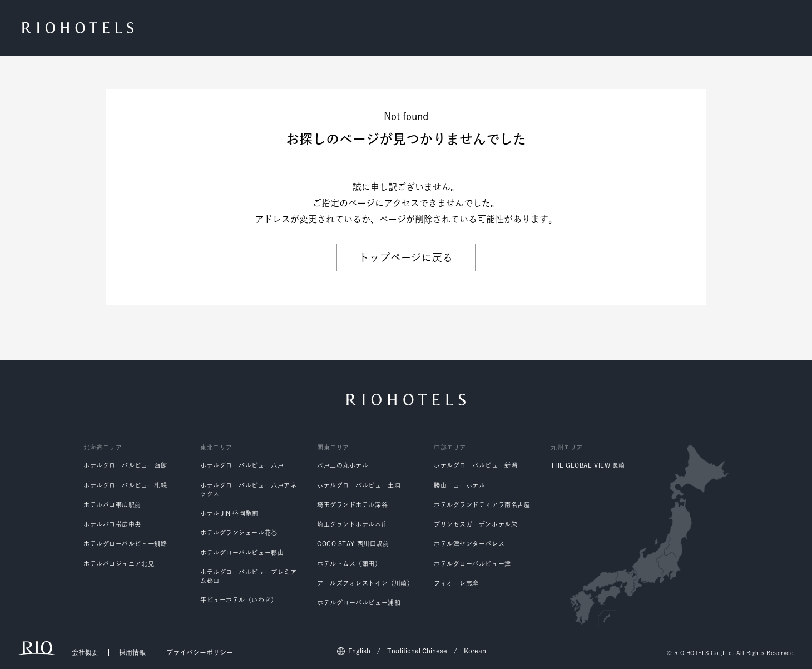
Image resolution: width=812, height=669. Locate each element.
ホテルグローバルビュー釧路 (125, 544)
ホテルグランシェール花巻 (239, 532)
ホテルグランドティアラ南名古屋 (482, 505)
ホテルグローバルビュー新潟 (476, 465)
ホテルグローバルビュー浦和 (359, 603)
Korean (475, 651)
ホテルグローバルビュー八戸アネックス (248, 489)
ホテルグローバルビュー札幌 (125, 485)
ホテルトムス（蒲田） (349, 564)
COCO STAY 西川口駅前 (353, 544)
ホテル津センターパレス (469, 544)
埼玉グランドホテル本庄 (352, 524)
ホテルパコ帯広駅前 (112, 505)
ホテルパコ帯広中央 (112, 524)
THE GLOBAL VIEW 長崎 (588, 465)
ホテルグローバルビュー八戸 (242, 465)
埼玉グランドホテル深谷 (352, 505)
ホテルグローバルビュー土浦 (359, 485)
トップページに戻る (406, 257)
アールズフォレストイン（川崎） (365, 583)
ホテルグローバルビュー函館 (125, 465)
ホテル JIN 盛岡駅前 (229, 513)
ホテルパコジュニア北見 (119, 564)
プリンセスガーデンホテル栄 (476, 524)
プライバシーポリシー (200, 652)
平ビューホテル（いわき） (239, 600)
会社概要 (85, 652)
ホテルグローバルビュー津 (472, 564)
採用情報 (132, 652)
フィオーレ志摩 (456, 583)
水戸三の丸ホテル (343, 465)
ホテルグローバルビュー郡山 (242, 552)
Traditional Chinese (417, 651)
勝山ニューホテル (459, 485)
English (359, 651)
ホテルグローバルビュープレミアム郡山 (248, 576)
